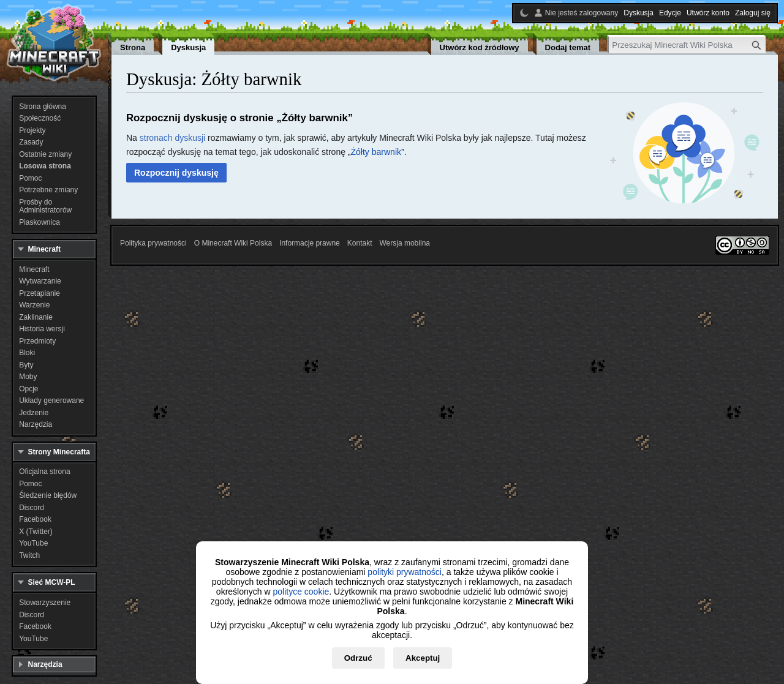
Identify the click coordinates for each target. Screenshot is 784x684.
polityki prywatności (405, 572)
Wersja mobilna (405, 243)
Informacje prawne (310, 243)
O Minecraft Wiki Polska (233, 243)
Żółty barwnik (376, 152)
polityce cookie (301, 592)
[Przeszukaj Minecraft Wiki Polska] (687, 45)
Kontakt (360, 243)
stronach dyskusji (172, 138)
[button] (176, 173)
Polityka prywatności (153, 243)
